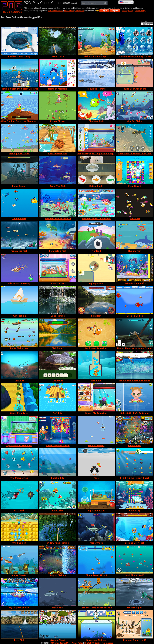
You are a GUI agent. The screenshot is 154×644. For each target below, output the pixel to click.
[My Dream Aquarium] (96, 333)
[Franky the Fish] (19, 235)
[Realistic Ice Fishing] (19, 41)
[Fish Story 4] (135, 170)
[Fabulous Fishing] (96, 73)
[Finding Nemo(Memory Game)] (135, 41)
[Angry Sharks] (19, 560)
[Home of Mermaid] (58, 73)
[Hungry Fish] (135, 235)
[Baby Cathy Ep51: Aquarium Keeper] (96, 138)
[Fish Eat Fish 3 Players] (96, 41)
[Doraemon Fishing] (96, 624)
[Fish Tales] (58, 495)
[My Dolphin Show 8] (19, 592)
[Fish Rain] (96, 300)
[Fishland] (96, 235)
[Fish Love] (96, 365)
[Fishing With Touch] (19, 138)
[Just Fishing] (19, 300)
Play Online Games (12, 12)
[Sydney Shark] (58, 624)
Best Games (69, 11)
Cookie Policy (140, 11)
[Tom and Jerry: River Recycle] (96, 592)
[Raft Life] (58, 397)
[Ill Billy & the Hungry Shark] (135, 462)
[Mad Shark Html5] (135, 560)
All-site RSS (89, 643)
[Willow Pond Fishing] (58, 527)
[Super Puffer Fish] (58, 138)
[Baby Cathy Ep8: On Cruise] (135, 397)
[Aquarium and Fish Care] (19, 430)
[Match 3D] (135, 203)
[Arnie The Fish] (58, 170)
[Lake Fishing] (58, 300)
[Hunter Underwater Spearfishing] (135, 333)
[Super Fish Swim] (19, 397)
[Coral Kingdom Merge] (58, 430)
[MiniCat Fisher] (135, 106)
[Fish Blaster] (135, 430)
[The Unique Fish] (19, 462)
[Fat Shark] (19, 495)
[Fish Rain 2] (58, 333)
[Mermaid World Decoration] (96, 203)
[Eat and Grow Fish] (135, 527)
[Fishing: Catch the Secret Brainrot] (19, 73)
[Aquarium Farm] (96, 495)
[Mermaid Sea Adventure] (58, 203)
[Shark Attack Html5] (96, 560)
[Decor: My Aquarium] (96, 397)
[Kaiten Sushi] (96, 170)
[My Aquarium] (96, 268)
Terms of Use (65, 643)
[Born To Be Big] (135, 300)
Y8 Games (55, 643)
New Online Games (55, 11)
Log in (104, 11)
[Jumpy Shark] (19, 203)
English (124, 2)
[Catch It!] (19, 365)
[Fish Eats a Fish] (58, 235)
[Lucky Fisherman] (19, 333)
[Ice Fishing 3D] (135, 592)
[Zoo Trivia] (58, 365)
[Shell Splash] (19, 527)
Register (115, 11)
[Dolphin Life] (58, 462)
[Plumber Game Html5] (135, 624)
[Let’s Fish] (19, 624)
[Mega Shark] (96, 527)
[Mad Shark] (58, 592)
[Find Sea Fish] (96, 106)
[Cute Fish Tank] (58, 268)
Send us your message (104, 643)
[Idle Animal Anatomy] (19, 268)
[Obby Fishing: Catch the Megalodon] (19, 106)
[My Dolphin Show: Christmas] (135, 365)
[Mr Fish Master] (96, 430)
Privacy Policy (128, 11)
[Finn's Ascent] (19, 170)
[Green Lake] (58, 41)
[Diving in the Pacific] (135, 268)
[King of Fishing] (58, 560)
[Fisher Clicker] (58, 106)
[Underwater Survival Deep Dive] (135, 138)
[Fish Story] (135, 495)
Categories (79, 11)
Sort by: (144, 21)
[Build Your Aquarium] (135, 73)
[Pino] (96, 462)
